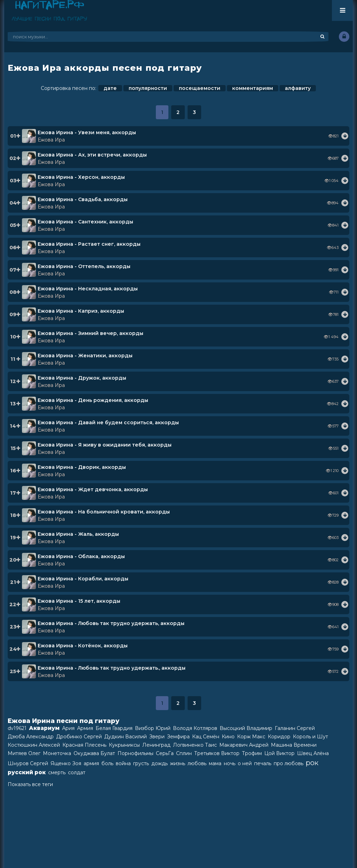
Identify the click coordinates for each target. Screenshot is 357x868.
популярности (148, 88)
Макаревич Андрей (244, 745)
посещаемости (200, 88)
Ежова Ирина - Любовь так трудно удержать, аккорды (111, 623)
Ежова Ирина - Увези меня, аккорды (87, 132)
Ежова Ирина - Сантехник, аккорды (85, 222)
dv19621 (17, 728)
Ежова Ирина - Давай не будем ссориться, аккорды (108, 422)
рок (312, 763)
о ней (245, 763)
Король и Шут (310, 737)
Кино (228, 737)
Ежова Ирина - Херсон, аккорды (81, 177)
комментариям (253, 88)
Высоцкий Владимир (246, 728)
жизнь (178, 763)
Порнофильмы (135, 753)
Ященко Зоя (66, 763)
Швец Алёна (313, 753)
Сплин (184, 753)
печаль (263, 763)
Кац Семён (206, 737)
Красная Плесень (84, 745)
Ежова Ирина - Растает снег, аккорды (89, 244)
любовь (197, 763)
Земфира (178, 737)
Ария (68, 728)
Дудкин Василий (126, 737)
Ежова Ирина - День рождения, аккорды (93, 400)
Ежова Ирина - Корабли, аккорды (83, 579)
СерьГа (165, 753)
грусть (141, 763)
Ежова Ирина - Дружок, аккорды (82, 378)
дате (110, 88)
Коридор (279, 737)
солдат (77, 772)
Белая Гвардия (114, 728)
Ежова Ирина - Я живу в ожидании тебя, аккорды (105, 445)
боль (107, 763)
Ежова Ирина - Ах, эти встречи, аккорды (92, 155)
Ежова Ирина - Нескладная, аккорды (88, 289)
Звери (157, 737)
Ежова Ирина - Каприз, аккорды (81, 311)
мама (215, 763)
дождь (159, 763)
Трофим (252, 753)
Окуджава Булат (94, 753)
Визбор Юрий (153, 728)
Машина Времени (294, 745)
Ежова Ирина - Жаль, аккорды (78, 534)
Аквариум (44, 728)
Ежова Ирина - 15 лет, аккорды (79, 601)
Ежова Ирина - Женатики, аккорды (85, 356)
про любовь (288, 763)
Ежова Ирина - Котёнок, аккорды (83, 646)
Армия (85, 728)
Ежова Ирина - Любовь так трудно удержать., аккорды (112, 668)
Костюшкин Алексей (34, 745)
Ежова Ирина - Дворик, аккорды (82, 467)
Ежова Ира (51, 140)
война (123, 763)
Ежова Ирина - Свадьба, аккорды (83, 199)
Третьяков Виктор (217, 753)
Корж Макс (251, 737)
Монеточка (57, 753)
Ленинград (156, 745)
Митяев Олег (24, 753)
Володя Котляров (195, 728)
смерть (57, 772)
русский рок (27, 772)
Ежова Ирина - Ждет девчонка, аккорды (93, 489)
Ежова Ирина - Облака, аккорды (81, 556)
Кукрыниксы (124, 745)
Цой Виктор (279, 753)
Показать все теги (30, 784)
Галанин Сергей (295, 728)
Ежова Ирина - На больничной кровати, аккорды (104, 512)
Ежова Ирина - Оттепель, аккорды (84, 266)
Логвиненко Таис (195, 745)
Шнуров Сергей (28, 763)
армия (91, 763)
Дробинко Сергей (79, 737)
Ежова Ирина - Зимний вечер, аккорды (90, 333)
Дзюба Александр (31, 737)
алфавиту (298, 88)
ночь (230, 763)
